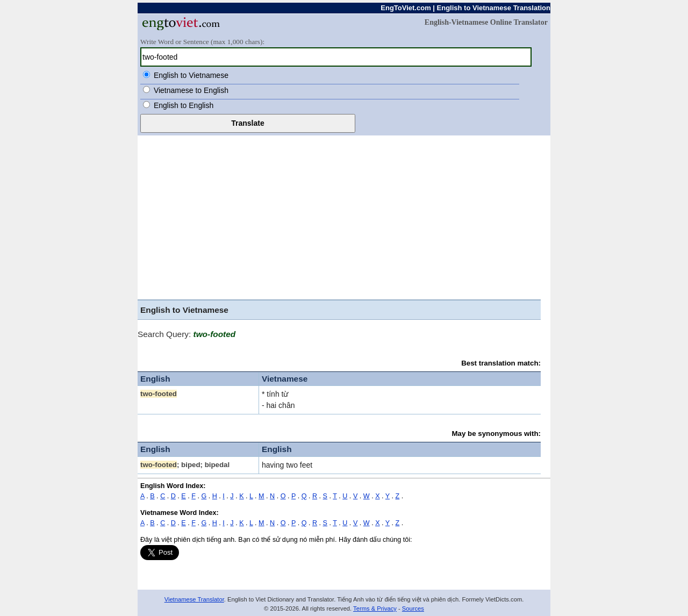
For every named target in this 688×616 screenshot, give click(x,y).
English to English (184, 105)
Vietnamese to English (191, 90)
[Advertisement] (344, 216)
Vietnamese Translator (194, 599)
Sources (413, 608)
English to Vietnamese (191, 75)
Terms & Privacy (375, 608)
